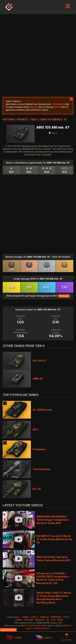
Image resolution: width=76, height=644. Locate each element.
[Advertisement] (38, 56)
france (22, 119)
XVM (60, 623)
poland (29, 620)
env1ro (67, 626)
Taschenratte (41, 469)
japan (19, 620)
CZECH (43, 638)
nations (9, 119)
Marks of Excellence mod (33, 626)
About (29, 629)
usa (53, 620)
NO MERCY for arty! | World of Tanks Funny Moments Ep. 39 (55, 539)
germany (56, 617)
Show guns (64, 296)
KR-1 (36, 429)
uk (47, 620)
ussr (60, 620)
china (25, 617)
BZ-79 (37, 489)
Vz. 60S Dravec (42, 410)
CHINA (14, 638)
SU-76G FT (40, 361)
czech (34, 617)
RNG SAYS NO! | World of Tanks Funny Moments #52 (53, 559)
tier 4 (34, 119)
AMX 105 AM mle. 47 (54, 119)
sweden (40, 620)
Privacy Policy (42, 629)
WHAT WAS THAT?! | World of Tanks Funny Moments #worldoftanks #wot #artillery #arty (54, 598)
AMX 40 (38, 379)
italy (66, 617)
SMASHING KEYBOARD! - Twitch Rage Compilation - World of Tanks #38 (53, 520)
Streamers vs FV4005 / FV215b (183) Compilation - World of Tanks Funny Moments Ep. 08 (53, 578)
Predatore (39, 449)
